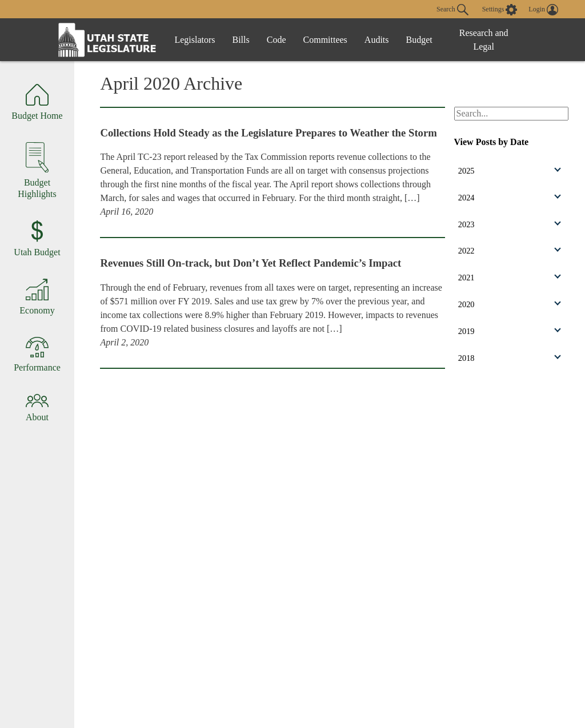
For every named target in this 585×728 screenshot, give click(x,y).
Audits (377, 40)
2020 (510, 304)
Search (452, 10)
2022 (510, 251)
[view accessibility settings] (500, 10)
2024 (510, 197)
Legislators (195, 40)
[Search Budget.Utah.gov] (511, 114)
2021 (510, 277)
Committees (325, 40)
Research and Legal (484, 40)
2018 (510, 358)
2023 (510, 224)
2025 (510, 170)
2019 (510, 331)
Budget (419, 40)
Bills (241, 40)
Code (277, 40)
